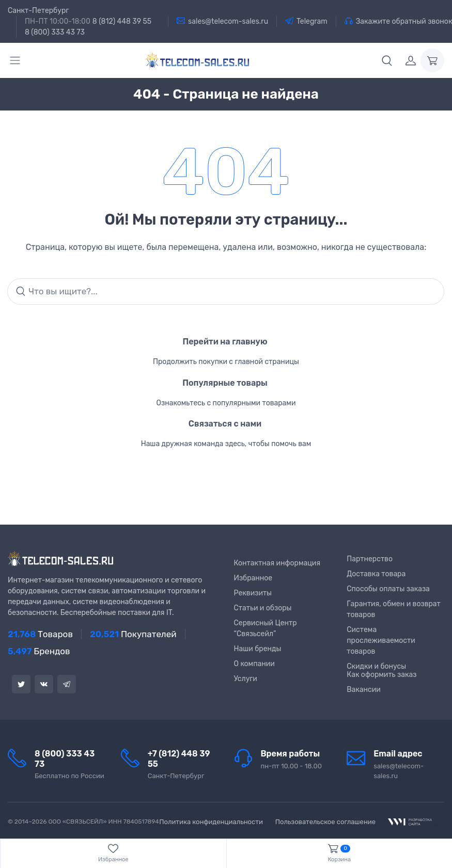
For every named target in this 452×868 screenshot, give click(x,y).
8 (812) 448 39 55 (122, 21)
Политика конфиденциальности (211, 822)
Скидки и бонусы (376, 666)
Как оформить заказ (381, 675)
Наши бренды (258, 649)
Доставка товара (376, 574)
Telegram (306, 21)
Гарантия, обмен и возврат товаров (394, 609)
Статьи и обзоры (263, 608)
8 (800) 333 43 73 (55, 32)
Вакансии (364, 690)
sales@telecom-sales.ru (222, 21)
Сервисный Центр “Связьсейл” (266, 628)
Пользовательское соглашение (325, 822)
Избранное (253, 578)
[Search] (226, 292)
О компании (254, 664)
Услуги (246, 679)
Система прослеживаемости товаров (381, 641)
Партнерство (370, 559)
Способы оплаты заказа (388, 589)
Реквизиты (253, 593)
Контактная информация (277, 563)
